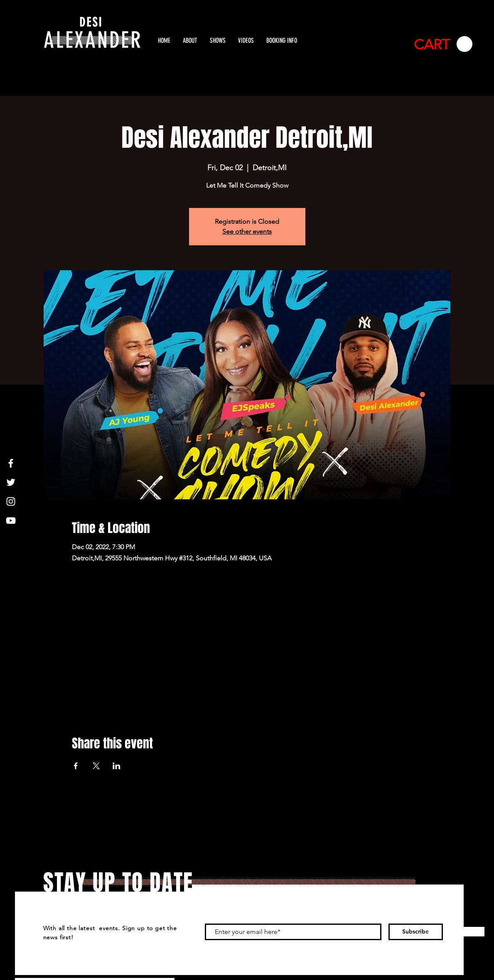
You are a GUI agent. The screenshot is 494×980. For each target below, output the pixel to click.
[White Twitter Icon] (11, 482)
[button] (443, 44)
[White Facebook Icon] (11, 463)
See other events (247, 231)
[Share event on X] (96, 766)
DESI (91, 22)
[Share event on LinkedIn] (117, 766)
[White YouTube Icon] (11, 521)
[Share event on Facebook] (76, 766)
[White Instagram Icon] (11, 501)
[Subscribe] (416, 932)
